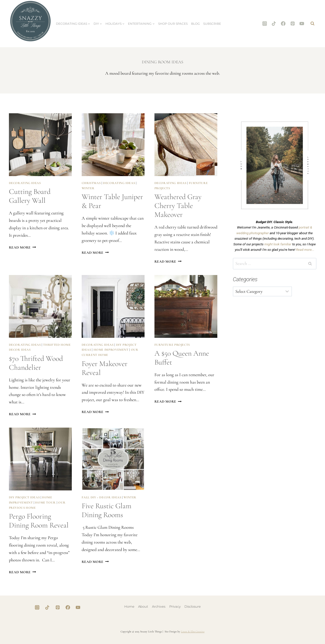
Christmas (91, 183)
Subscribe (212, 24)
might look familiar (278, 244)
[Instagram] (265, 24)
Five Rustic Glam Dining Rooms (107, 510)
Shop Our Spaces (173, 24)
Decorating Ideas (25, 183)
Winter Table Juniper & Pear (112, 201)
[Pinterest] (292, 24)
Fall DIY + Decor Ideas (101, 497)
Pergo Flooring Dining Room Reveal (39, 521)
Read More (23, 247)
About (143, 606)
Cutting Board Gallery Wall (30, 196)
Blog (195, 24)
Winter (88, 188)
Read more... (305, 250)
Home (129, 606)
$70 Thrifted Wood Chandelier (36, 363)
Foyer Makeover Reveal (105, 368)
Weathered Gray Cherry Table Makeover (178, 206)
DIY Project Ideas (24, 497)
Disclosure (193, 606)
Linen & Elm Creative (193, 632)
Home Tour (45, 503)
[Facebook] (283, 24)
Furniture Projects (172, 345)
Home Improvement (111, 350)
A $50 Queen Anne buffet (182, 358)
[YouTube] (302, 24)
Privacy (175, 606)
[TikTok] (274, 24)
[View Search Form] (313, 24)
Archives (159, 606)
